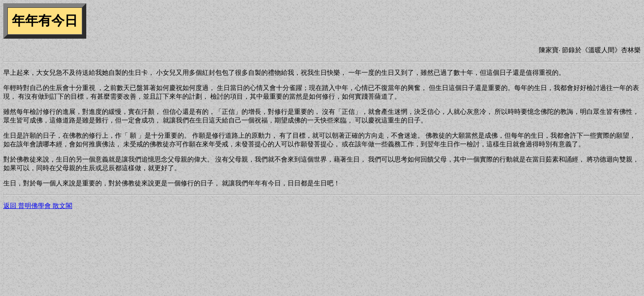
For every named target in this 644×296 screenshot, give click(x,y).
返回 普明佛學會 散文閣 (38, 206)
